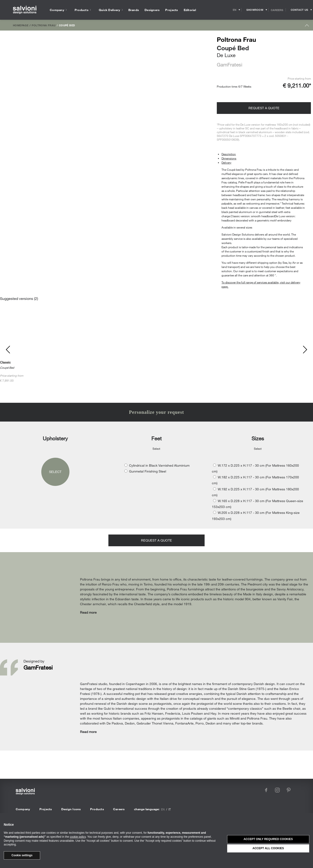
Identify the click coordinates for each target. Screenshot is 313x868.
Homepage (21, 25)
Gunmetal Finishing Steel (148, 471)
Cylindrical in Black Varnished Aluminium (159, 465)
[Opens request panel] (299, 10)
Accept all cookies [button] (268, 848)
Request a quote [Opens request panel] (264, 108)
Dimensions (229, 158)
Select (55, 472)
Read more (88, 612)
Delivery (226, 163)
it (170, 809)
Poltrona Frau (44, 25)
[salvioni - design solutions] (25, 10)
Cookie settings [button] (22, 855)
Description (229, 154)
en (163, 809)
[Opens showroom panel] (255, 10)
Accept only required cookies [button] (268, 839)
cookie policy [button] (78, 837)
